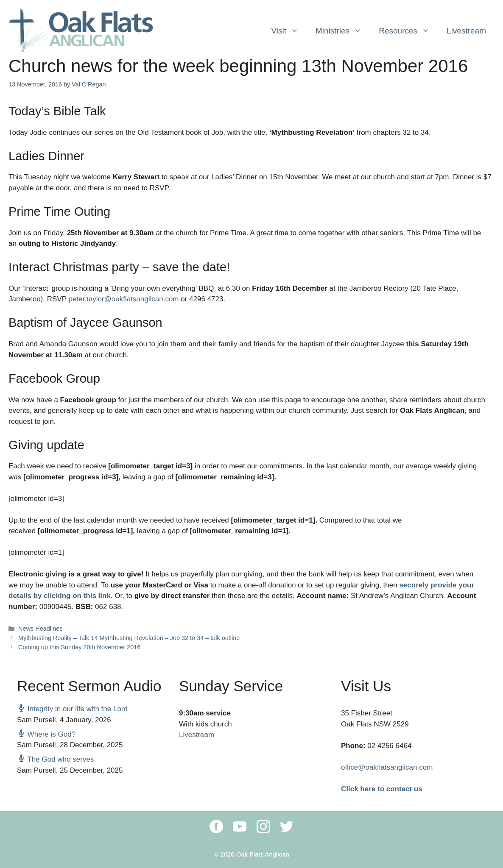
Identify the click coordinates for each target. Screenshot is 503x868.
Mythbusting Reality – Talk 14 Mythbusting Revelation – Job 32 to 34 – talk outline (129, 638)
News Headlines (40, 629)
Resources (408, 31)
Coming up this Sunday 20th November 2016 (79, 647)
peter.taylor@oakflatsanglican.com (123, 299)
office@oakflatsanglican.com (387, 767)
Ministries (343, 31)
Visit (289, 31)
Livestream (466, 31)
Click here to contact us (382, 789)
